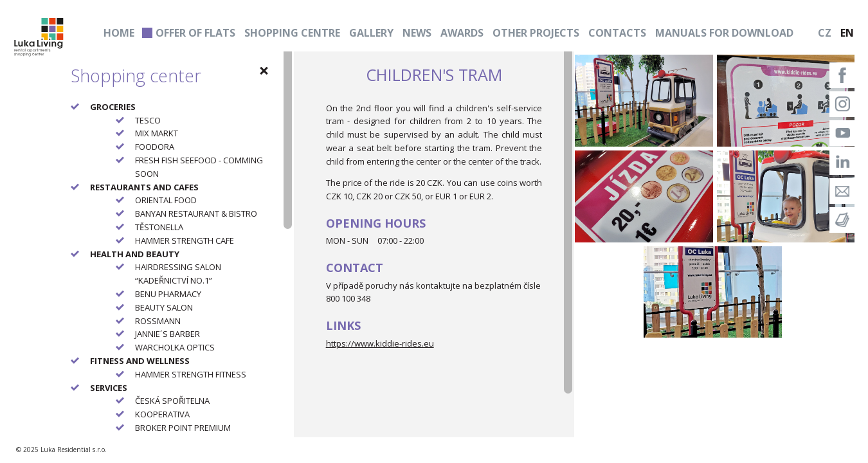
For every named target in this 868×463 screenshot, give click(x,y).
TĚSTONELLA (159, 227)
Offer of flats (195, 33)
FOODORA (155, 147)
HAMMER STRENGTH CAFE (185, 241)
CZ (825, 33)
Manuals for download (724, 33)
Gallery (371, 33)
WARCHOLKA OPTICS (175, 347)
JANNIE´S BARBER (167, 334)
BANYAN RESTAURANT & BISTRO (196, 213)
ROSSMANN (158, 321)
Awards (462, 33)
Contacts (617, 33)
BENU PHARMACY (168, 294)
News (417, 33)
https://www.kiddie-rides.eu (380, 343)
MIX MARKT (157, 133)
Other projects (536, 33)
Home (119, 33)
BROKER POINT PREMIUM (183, 428)
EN (847, 33)
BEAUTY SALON (164, 307)
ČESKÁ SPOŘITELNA (172, 401)
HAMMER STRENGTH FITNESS (191, 374)
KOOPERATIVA (162, 414)
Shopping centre (292, 33)
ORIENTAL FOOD (166, 200)
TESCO (148, 120)
